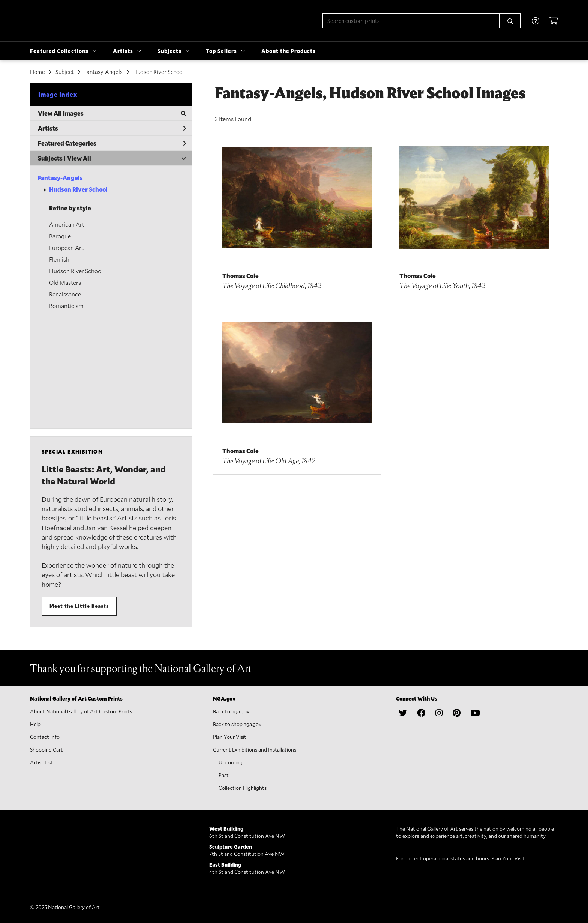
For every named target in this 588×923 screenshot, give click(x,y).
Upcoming (231, 762)
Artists (112, 128)
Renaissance (65, 294)
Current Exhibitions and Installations (255, 749)
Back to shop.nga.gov (237, 724)
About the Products (289, 51)
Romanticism (66, 306)
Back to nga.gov (231, 711)
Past (224, 775)
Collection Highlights (243, 788)
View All (79, 158)
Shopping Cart (46, 749)
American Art (67, 224)
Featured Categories (112, 143)
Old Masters (65, 282)
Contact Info (45, 737)
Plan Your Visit (230, 737)
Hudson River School (78, 189)
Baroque (60, 236)
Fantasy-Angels (60, 178)
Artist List (41, 762)
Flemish (59, 259)
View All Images (112, 113)
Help (35, 724)
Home (37, 72)
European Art (66, 247)
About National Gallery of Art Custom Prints (81, 711)
